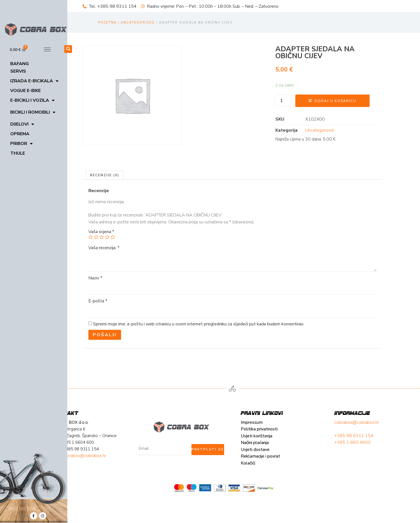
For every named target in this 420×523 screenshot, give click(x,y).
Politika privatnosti (103, 458)
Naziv (111, 302)
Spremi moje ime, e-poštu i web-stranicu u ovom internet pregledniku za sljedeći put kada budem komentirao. (214, 348)
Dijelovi (22, 124)
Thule (18, 153)
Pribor (21, 144)
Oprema (20, 134)
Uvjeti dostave (99, 478)
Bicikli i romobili (33, 112)
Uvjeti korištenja (100, 464)
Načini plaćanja (98, 471)
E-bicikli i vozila (32, 100)
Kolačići (91, 491)
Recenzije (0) (120, 199)
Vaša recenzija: (119, 272)
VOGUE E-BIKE (25, 91)
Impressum (95, 451)
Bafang (20, 64)
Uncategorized (138, 23)
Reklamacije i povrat (104, 485)
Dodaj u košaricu (313, 97)
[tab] (120, 199)
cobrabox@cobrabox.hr (192, 451)
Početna (107, 23)
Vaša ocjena (116, 256)
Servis (18, 71)
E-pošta (113, 325)
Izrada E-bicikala (34, 81)
